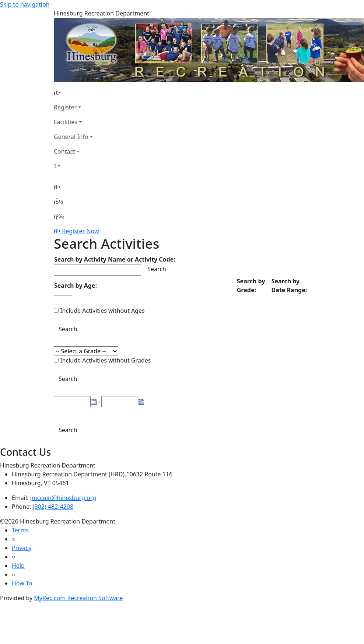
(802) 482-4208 (53, 507)
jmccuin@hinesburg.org (63, 498)
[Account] (73, 166)
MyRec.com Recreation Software (78, 598)
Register (65, 107)
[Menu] (59, 216)
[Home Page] (73, 92)
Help (18, 566)
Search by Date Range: (289, 286)
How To (22, 583)
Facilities (66, 122)
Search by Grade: (251, 286)
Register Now (80, 231)
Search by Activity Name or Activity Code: (115, 259)
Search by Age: (76, 286)
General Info (71, 137)
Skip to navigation (25, 4)
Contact (64, 151)
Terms (20, 530)
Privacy (22, 548)
